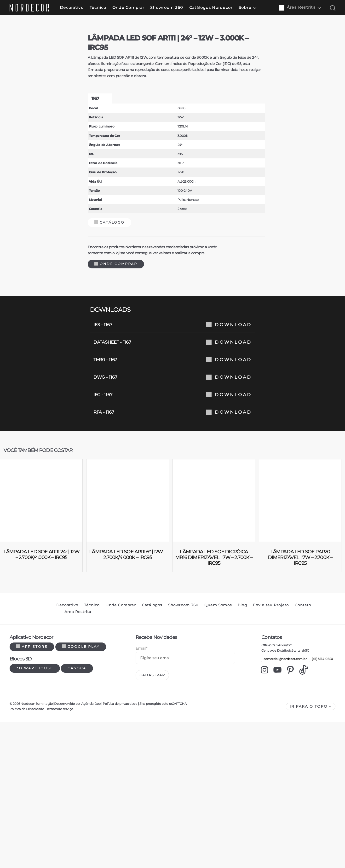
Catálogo (106, 428)
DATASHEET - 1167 (172, 548)
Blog (242, 811)
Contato (303, 811)
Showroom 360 (167, 8)
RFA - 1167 (172, 618)
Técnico (98, 8)
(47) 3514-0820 (321, 865)
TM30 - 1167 (172, 566)
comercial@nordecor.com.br (284, 865)
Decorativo (72, 8)
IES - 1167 (172, 531)
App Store (32, 853)
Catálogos (152, 811)
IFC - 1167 (172, 601)
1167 (91, 305)
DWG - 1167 (172, 583)
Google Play (81, 853)
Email (141, 854)
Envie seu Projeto (271, 811)
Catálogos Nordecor (211, 8)
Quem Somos (218, 811)
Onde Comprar (128, 8)
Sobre (245, 8)
